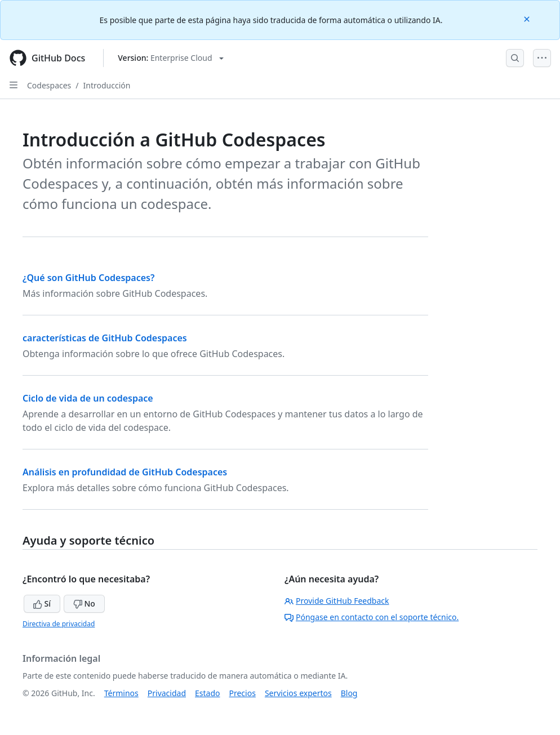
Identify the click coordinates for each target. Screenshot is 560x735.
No (84, 603)
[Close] (528, 18)
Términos (121, 693)
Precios (243, 693)
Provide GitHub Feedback (337, 601)
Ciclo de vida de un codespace (88, 398)
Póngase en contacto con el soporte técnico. (372, 617)
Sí (42, 603)
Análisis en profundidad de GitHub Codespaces (125, 472)
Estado (207, 693)
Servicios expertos (298, 693)
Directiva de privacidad (59, 624)
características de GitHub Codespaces (105, 338)
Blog (349, 693)
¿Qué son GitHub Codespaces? (88, 278)
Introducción (107, 85)
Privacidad (167, 693)
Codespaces (49, 85)
